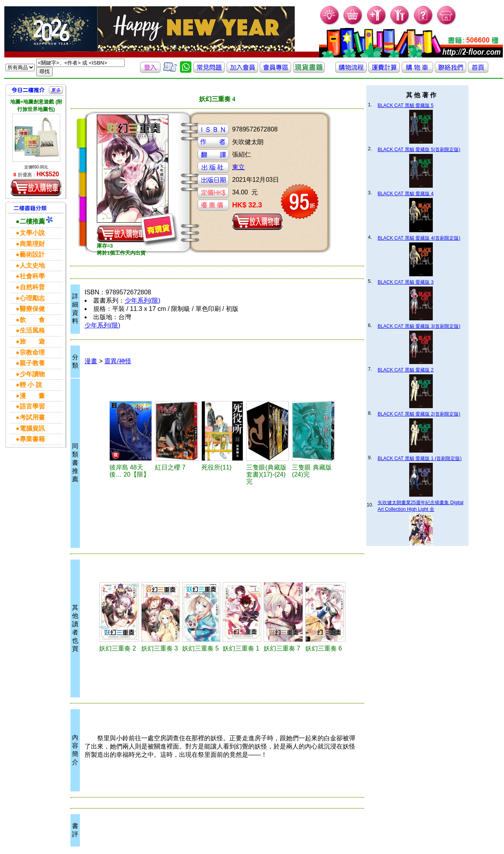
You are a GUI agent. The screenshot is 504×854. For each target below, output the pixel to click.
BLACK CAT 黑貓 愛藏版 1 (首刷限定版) (420, 458)
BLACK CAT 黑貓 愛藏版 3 (406, 282)
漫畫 (91, 361)
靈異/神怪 (118, 361)
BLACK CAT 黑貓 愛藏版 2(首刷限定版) (419, 414)
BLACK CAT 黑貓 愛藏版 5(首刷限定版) (419, 150)
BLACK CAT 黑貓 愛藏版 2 (406, 370)
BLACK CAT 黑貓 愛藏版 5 (406, 105)
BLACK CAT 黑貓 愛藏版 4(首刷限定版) (419, 238)
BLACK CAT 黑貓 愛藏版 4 (406, 194)
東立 (238, 167)
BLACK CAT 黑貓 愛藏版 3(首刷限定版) (419, 326)
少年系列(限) (143, 300)
